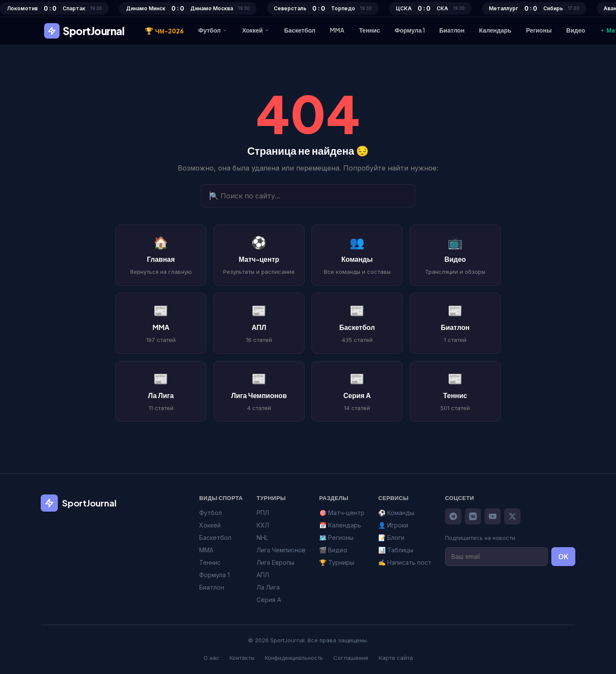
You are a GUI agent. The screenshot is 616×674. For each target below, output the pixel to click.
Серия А (269, 600)
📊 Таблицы (396, 550)
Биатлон (452, 30)
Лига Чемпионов (281, 550)
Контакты (242, 658)
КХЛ (263, 525)
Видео (576, 30)
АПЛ (263, 575)
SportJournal (84, 31)
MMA (337, 30)
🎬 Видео (333, 550)
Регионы (539, 30)
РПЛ (263, 513)
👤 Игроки (393, 525)
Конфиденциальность (294, 658)
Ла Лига (268, 587)
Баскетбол (300, 30)
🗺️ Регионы (336, 538)
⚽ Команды (396, 513)
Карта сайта (396, 658)
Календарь (495, 30)
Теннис (369, 30)
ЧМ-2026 (164, 31)
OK (563, 557)
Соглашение (351, 658)
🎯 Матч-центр (342, 513)
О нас (211, 658)
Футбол (213, 30)
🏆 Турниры (337, 562)
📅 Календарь (340, 525)
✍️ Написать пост (405, 562)
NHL (262, 538)
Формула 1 (410, 30)
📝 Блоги (391, 538)
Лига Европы (275, 562)
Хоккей (256, 30)
